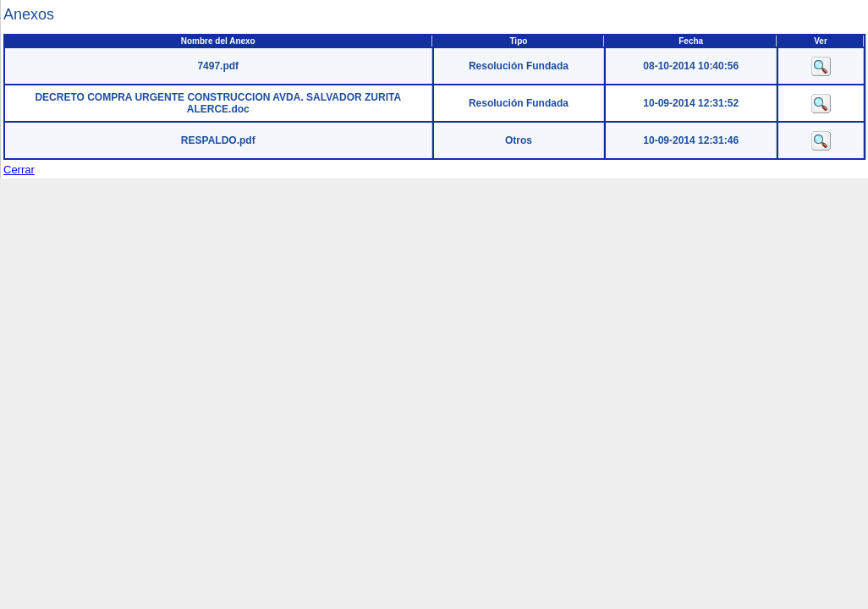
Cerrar (19, 170)
